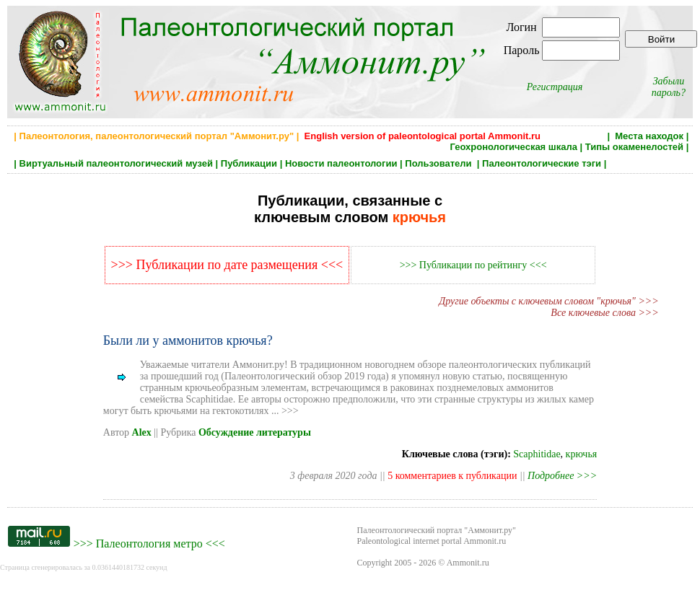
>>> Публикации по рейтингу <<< (473, 265)
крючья (582, 454)
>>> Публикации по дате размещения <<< (227, 265)
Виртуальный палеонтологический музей (116, 163)
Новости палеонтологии (341, 163)
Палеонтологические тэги (542, 163)
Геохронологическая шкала (513, 147)
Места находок (649, 136)
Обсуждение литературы (255, 432)
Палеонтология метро (149, 544)
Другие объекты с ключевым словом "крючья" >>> (548, 301)
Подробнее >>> (562, 476)
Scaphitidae (537, 454)
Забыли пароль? (669, 87)
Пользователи (439, 163)
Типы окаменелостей (634, 147)
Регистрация (555, 87)
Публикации (249, 163)
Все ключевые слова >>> (604, 313)
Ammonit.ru (468, 563)
